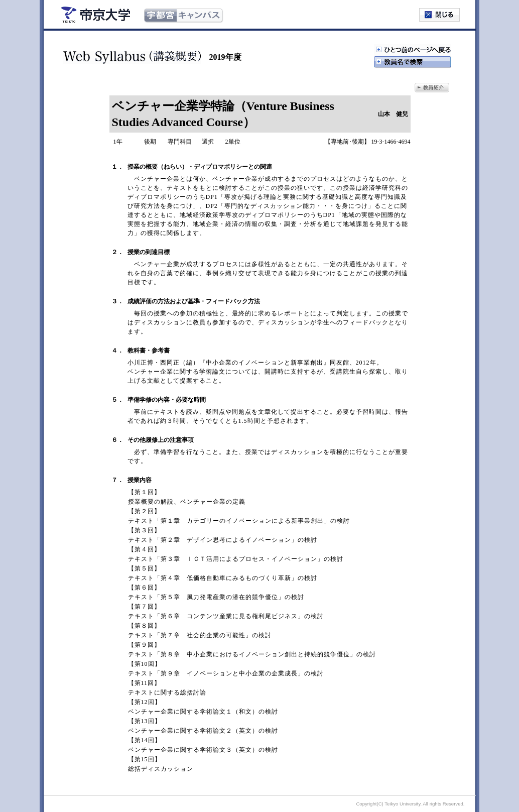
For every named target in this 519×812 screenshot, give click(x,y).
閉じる (439, 15)
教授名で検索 (413, 62)
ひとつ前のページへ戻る (413, 50)
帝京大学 (96, 15)
